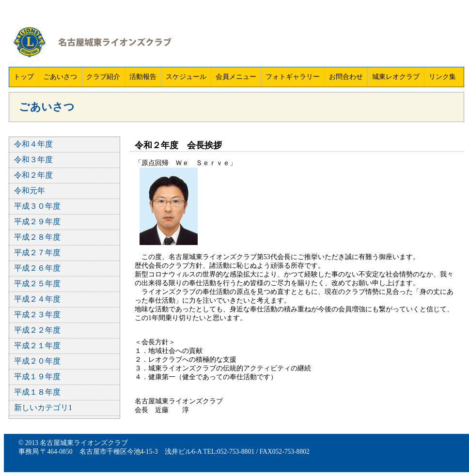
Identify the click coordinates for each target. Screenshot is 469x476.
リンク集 (442, 77)
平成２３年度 (37, 315)
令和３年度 (33, 160)
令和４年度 (33, 144)
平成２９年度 (37, 222)
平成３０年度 (37, 206)
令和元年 (30, 191)
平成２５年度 (37, 284)
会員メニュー (236, 77)
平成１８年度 (37, 392)
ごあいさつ (60, 77)
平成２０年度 (37, 361)
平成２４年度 (37, 299)
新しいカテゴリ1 (43, 407)
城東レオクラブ (396, 77)
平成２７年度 (37, 253)
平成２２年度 (37, 330)
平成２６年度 (37, 268)
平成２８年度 (37, 237)
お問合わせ (346, 77)
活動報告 (143, 77)
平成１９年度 (37, 376)
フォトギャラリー (293, 77)
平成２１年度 (37, 345)
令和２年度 (33, 175)
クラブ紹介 (103, 77)
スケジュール (186, 77)
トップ (24, 77)
